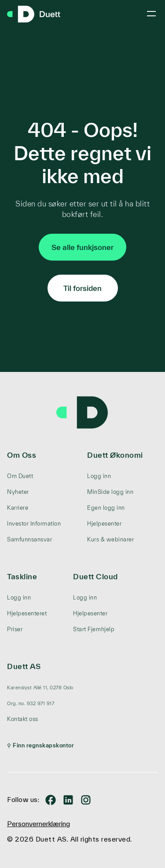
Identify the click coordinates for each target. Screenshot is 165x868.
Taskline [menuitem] (22, 576)
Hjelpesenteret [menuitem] (27, 613)
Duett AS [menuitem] (24, 666)
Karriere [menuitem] (18, 508)
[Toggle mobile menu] (151, 14)
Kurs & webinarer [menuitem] (110, 539)
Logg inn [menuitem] (99, 476)
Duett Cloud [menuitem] (95, 576)
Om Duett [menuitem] (20, 476)
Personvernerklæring (38, 824)
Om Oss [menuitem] (22, 455)
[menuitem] (40, 688)
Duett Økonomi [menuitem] (115, 455)
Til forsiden (82, 288)
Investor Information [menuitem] (34, 524)
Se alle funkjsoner (82, 247)
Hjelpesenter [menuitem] (104, 524)
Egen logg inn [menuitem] (106, 508)
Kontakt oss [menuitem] (23, 719)
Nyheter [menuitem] (18, 492)
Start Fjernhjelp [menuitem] (94, 629)
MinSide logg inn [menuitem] (110, 492)
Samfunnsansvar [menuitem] (29, 539)
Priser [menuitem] (15, 629)
